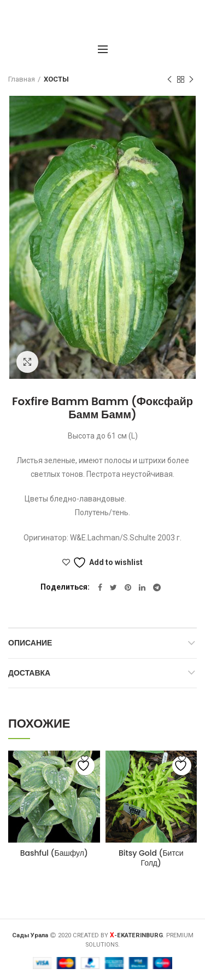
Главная (22, 79)
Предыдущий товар (169, 80)
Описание (30, 643)
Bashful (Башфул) (54, 853)
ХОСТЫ (56, 79)
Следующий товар (191, 80)
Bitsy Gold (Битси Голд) (151, 858)
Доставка (29, 673)
